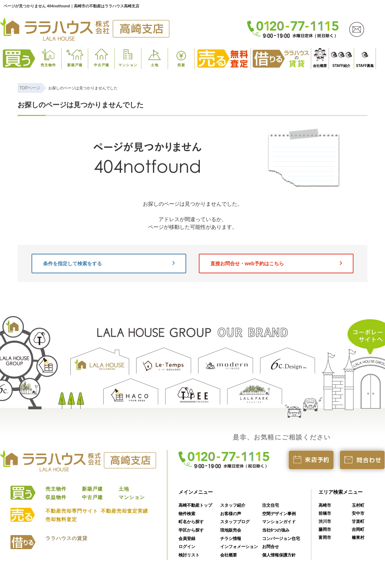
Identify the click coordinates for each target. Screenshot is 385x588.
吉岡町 (358, 529)
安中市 (358, 513)
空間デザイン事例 (279, 514)
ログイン (187, 547)
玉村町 (358, 505)
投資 (181, 65)
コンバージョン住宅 (281, 539)
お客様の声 (231, 514)
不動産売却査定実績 (124, 511)
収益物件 (56, 497)
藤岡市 (325, 529)
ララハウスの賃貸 (66, 538)
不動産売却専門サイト (72, 511)
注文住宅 (271, 505)
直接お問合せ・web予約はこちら (276, 264)
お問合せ (271, 547)
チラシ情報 (231, 539)
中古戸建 (101, 65)
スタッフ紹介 (233, 505)
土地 (155, 65)
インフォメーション (239, 547)
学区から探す (191, 530)
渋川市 (325, 521)
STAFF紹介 (341, 66)
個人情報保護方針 (279, 555)
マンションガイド (279, 522)
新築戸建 (75, 65)
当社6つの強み (276, 530)
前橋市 (325, 513)
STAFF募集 (365, 66)
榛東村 (358, 538)
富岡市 (325, 538)
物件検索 (187, 514)
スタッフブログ (235, 522)
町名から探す (191, 522)
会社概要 (320, 66)
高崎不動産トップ (195, 505)
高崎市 (325, 505)
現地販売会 (231, 530)
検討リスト (189, 555)
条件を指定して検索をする (109, 264)
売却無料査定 (61, 519)
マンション (128, 65)
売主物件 (48, 65)
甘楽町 (358, 521)
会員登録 (187, 539)
